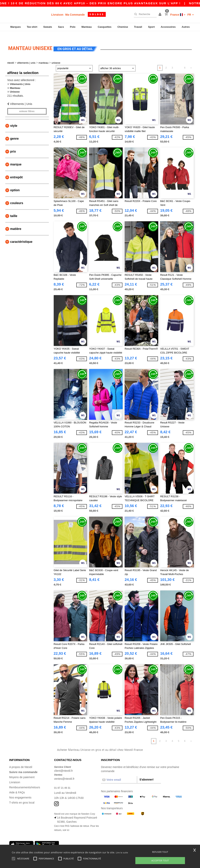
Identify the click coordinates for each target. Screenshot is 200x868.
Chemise (123, 27)
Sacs (61, 27)
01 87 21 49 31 (63, 781)
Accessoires (168, 27)
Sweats (48, 27)
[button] (161, 15)
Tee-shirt (32, 27)
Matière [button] (16, 222)
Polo (73, 27)
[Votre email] (119, 773)
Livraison (57, 15)
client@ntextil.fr (63, 764)
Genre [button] (14, 132)
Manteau (87, 27)
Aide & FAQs (17, 786)
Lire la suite (122, 852)
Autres (186, 27)
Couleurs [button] (17, 196)
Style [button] (14, 119)
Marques (16, 27)
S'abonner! (147, 773)
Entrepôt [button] (16, 171)
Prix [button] (13, 145)
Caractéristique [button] (21, 235)
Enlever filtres (27, 105)
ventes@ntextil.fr (64, 772)
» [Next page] (191, 61)
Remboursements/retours (25, 780)
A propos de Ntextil (21, 760)
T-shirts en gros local (22, 796)
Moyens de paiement (22, 770)
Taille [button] (14, 209)
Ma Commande (75, 15)
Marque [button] (16, 158)
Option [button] (15, 184)
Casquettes (104, 27)
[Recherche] (144, 14)
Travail (138, 27)
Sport (151, 27)
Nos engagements (20, 791)
